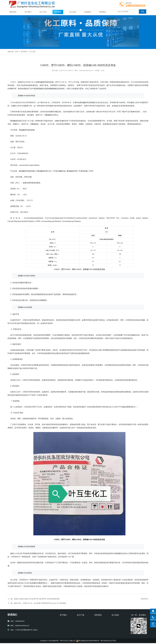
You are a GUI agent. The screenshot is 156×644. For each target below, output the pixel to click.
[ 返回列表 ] (145, 599)
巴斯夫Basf (115, 630)
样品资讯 (115, 620)
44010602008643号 (93, 641)
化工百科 (32, 52)
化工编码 (97, 623)
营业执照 (63, 623)
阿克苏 (114, 633)
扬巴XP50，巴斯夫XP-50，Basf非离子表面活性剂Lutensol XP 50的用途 (40, 603)
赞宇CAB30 (73, 82)
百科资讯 (58, 12)
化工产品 (43, 12)
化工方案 (115, 623)
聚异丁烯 (80, 630)
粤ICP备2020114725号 (108, 641)
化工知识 (73, 12)
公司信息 (63, 620)
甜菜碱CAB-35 (30, 82)
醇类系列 (80, 627)
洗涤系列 (80, 620)
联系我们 (103, 12)
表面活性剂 (81, 633)
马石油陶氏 (115, 627)
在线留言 (88, 12)
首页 (17, 52)
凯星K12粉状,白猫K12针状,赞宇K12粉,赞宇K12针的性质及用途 (37, 599)
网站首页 (13, 12)
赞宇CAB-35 (62, 82)
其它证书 (63, 627)
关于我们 (28, 12)
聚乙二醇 (80, 623)
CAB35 (13, 82)
